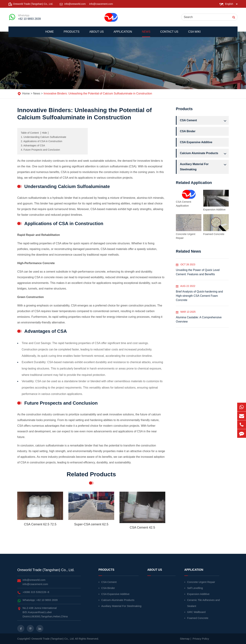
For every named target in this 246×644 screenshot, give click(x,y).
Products (72, 34)
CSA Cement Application (184, 204)
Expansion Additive (214, 209)
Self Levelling (195, 588)
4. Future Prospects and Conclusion (40, 150)
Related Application (194, 183)
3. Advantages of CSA (33, 145)
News (146, 34)
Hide (44, 133)
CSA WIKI (194, 34)
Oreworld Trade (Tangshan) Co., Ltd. (46, 570)
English (229, 4)
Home (50, 34)
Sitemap (185, 639)
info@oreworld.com (75, 4)
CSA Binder (188, 131)
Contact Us (169, 34)
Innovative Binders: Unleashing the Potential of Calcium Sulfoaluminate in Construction (98, 93)
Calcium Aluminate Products (204, 153)
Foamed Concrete (214, 234)
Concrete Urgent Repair (186, 236)
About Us (97, 34)
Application (123, 34)
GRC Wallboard (196, 612)
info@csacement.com (101, 4)
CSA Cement (204, 120)
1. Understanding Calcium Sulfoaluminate (44, 137)
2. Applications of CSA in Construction (41, 141)
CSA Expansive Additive (196, 142)
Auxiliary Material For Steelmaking (204, 166)
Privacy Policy (201, 639)
